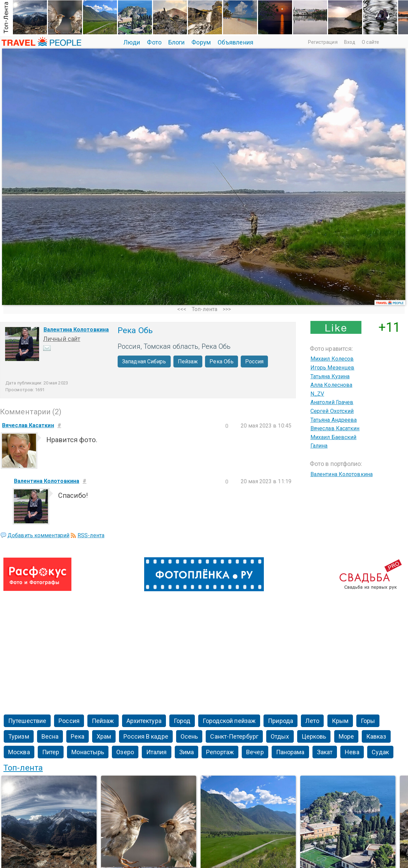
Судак (380, 752)
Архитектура (144, 721)
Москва (19, 752)
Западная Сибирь (144, 361)
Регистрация (323, 42)
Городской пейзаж (229, 721)
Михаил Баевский (334, 437)
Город (182, 721)
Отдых (280, 736)
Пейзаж (188, 361)
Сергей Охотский (332, 411)
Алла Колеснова (331, 385)
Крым (340, 721)
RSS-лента (91, 535)
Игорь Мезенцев (332, 368)
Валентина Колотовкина (76, 330)
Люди (132, 42)
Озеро (125, 752)
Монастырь (88, 752)
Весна (50, 736)
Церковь (314, 736)
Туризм (19, 736)
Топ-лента (205, 309)
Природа (280, 721)
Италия (157, 752)
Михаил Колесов (332, 359)
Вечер (255, 752)
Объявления (235, 42)
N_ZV (317, 394)
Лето (312, 721)
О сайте (370, 42)
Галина (319, 446)
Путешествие (27, 721)
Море (346, 736)
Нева (352, 752)
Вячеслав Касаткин (335, 428)
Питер (51, 752)
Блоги (177, 42)
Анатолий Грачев (332, 402)
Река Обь (222, 361)
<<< (182, 309)
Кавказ (376, 736)
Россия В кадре (146, 736)
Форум (201, 42)
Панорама (290, 752)
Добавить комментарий (38, 535)
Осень (189, 736)
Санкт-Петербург (234, 736)
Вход (350, 42)
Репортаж (220, 752)
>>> (227, 309)
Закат (325, 752)
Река (77, 736)
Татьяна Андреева (334, 420)
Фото (154, 42)
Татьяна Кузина (330, 376)
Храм (104, 736)
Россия (254, 361)
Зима (186, 752)
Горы (368, 721)
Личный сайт (62, 339)
